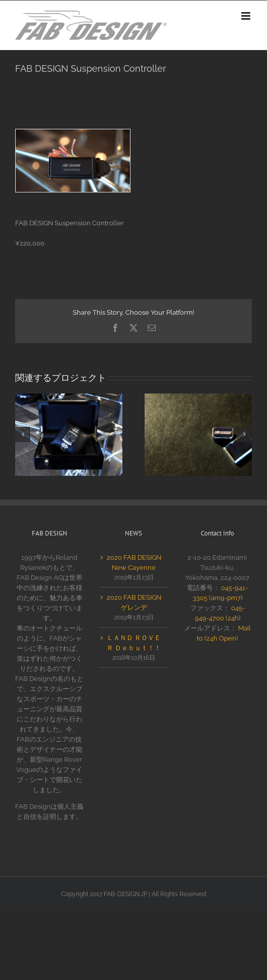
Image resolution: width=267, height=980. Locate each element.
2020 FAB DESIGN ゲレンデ (134, 602)
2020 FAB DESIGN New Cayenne (134, 562)
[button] (23, 434)
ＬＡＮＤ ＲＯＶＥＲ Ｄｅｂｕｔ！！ (134, 643)
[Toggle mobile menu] (247, 16)
